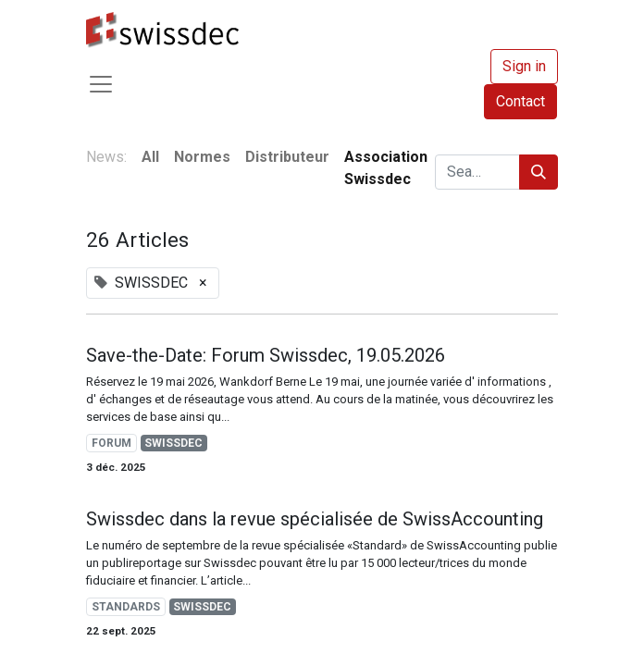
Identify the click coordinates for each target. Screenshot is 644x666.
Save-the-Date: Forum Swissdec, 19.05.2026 (266, 355)
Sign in (524, 66)
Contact (520, 101)
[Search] (539, 172)
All (150, 157)
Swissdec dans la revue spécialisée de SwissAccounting (315, 519)
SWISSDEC (173, 443)
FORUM (111, 443)
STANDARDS (126, 607)
